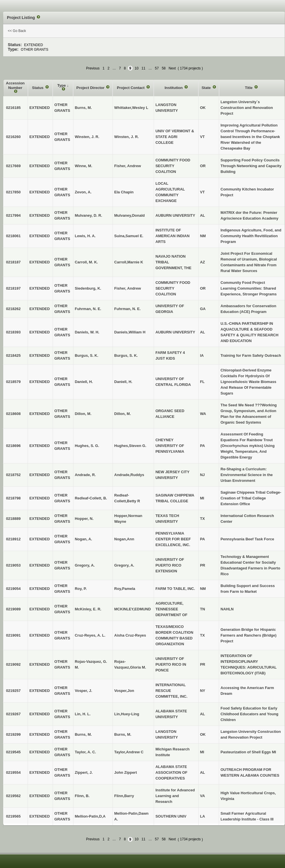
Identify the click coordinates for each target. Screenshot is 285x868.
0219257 (13, 691)
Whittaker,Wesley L (131, 108)
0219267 (13, 714)
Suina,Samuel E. (129, 236)
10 (137, 68)
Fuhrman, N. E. (128, 309)
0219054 (13, 589)
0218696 (13, 446)
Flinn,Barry (124, 796)
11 (144, 68)
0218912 (13, 539)
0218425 (13, 355)
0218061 (13, 236)
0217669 (13, 166)
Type (62, 85)
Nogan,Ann (124, 539)
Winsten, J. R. (127, 137)
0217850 (13, 192)
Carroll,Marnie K (129, 262)
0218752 (13, 475)
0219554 (13, 772)
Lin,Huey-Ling (127, 714)
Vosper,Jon (124, 691)
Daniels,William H (130, 332)
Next (172, 68)
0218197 (13, 288)
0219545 (13, 752)
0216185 (13, 108)
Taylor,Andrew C (129, 752)
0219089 (13, 609)
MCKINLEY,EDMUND (133, 609)
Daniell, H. (123, 382)
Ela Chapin (124, 192)
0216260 (13, 137)
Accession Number (15, 85)
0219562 (13, 796)
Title (249, 88)
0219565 (13, 816)
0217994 (13, 215)
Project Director (91, 88)
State (207, 88)
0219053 (13, 565)
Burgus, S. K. (126, 355)
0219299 (13, 734)
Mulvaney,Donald (130, 215)
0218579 (13, 382)
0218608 (13, 414)
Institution (174, 88)
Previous (93, 68)
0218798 (13, 498)
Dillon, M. (123, 414)
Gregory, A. (124, 565)
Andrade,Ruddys (129, 475)
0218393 (13, 332)
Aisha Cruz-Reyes (130, 635)
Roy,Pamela (125, 589)
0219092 (13, 664)
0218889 (13, 519)
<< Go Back (17, 31)
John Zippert (126, 772)
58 (164, 68)
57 (157, 68)
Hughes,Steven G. (130, 446)
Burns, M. (123, 734)
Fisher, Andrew (128, 166)
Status (38, 88)
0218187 (13, 262)
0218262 (13, 309)
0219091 (13, 635)
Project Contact (131, 88)
